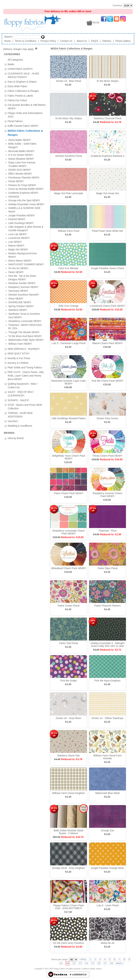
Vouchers (13, 212)
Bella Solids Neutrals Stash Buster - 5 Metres (69, 832)
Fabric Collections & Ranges (23, 91)
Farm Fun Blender (69, 268)
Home (7, 41)
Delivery (107, 41)
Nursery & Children (18, 154)
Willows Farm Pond (69, 231)
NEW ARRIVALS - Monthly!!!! (24, 140)
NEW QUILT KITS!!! (19, 144)
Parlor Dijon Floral (107, 568)
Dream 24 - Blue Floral (69, 81)
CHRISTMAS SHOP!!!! (20, 69)
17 (105, 963)
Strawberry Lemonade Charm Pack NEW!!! (69, 532)
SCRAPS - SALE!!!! (18, 191)
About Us (82, 41)
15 (93, 963)
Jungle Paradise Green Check (108, 268)
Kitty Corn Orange (69, 306)
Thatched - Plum (108, 531)
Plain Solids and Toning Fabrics (25, 158)
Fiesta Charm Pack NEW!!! (107, 456)
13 (80, 963)
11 (68, 963)
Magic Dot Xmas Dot (107, 193)
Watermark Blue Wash (108, 793)
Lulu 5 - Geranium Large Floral (69, 343)
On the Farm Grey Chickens (69, 943)
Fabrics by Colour (17, 100)
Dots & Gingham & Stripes (22, 82)
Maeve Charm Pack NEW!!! (107, 343)
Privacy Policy (48, 41)
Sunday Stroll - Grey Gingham (69, 868)
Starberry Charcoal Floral (107, 118)
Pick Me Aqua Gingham (107, 681)
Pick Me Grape (69, 681)
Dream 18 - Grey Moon (68, 718)
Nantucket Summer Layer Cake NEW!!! (68, 382)
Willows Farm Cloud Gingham (68, 793)
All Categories (15, 60)
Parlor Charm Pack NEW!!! (69, 493)
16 (99, 963)
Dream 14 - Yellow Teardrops (107, 718)
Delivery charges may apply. (20, 49)
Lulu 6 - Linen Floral (107, 905)
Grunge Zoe (108, 830)
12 (74, 963)
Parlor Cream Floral (69, 606)
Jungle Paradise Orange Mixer (107, 868)
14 (87, 963)
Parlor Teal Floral (69, 643)
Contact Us (66, 41)
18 (111, 963)
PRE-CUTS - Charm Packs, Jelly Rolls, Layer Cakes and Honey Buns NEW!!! (26, 166)
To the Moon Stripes (108, 81)
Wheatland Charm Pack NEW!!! (69, 568)
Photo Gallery (123, 41)
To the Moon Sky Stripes (69, 118)
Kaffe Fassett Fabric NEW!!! (23, 126)
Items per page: (60, 959)
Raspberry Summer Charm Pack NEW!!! (107, 495)
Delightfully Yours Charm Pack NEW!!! (69, 457)
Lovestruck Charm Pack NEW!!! (108, 306)
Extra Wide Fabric (17, 86)
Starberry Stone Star (69, 756)
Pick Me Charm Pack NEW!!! (108, 381)
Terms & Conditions (26, 41)
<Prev (83, 959)
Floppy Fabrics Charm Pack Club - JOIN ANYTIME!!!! (69, 907)
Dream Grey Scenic (107, 418)
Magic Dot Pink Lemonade (69, 193)
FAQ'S (95, 41)
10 (61, 963)
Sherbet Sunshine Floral (69, 156)
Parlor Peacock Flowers (107, 606)
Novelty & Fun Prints (19, 149)
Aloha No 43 (107, 943)
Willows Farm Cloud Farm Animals (107, 757)
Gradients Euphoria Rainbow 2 (108, 156)
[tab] (6, 64)
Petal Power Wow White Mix (107, 231)
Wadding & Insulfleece (20, 217)
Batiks (11, 64)
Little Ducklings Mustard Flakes (69, 418)
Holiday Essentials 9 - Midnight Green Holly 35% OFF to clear (107, 645)
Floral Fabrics (15, 121)
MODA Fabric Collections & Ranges (72, 49)
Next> (120, 963)
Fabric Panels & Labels (20, 96)
